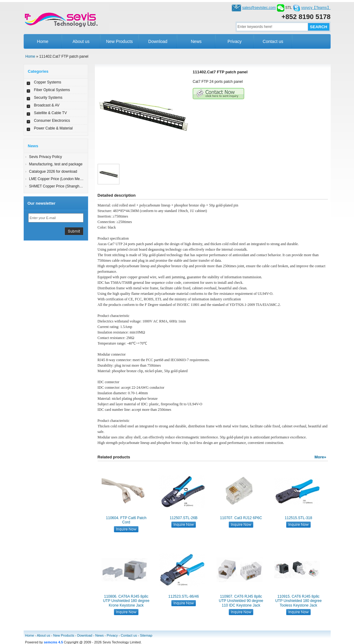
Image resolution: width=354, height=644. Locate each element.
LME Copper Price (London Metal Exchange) (66, 179)
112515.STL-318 (298, 518)
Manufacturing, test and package (56, 164)
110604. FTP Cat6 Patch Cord (126, 520)
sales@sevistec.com (259, 8)
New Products (119, 41)
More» (320, 457)
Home (43, 41)
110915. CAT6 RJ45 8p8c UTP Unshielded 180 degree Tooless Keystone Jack (298, 601)
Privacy (235, 41)
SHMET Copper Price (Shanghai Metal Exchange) (70, 186)
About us (81, 41)
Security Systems (48, 98)
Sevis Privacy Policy (46, 157)
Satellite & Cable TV (51, 113)
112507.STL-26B (184, 518)
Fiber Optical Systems (52, 90)
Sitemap (146, 635)
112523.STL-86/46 (183, 596)
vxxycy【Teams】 (316, 8)
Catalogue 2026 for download (53, 172)
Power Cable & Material (53, 128)
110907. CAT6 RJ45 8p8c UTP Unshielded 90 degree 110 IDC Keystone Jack (241, 601)
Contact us (273, 41)
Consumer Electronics (52, 121)
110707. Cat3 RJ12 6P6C (241, 518)
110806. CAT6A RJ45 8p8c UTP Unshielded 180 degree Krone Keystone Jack (126, 601)
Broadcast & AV (47, 105)
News (196, 41)
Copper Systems (48, 82)
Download (158, 41)
